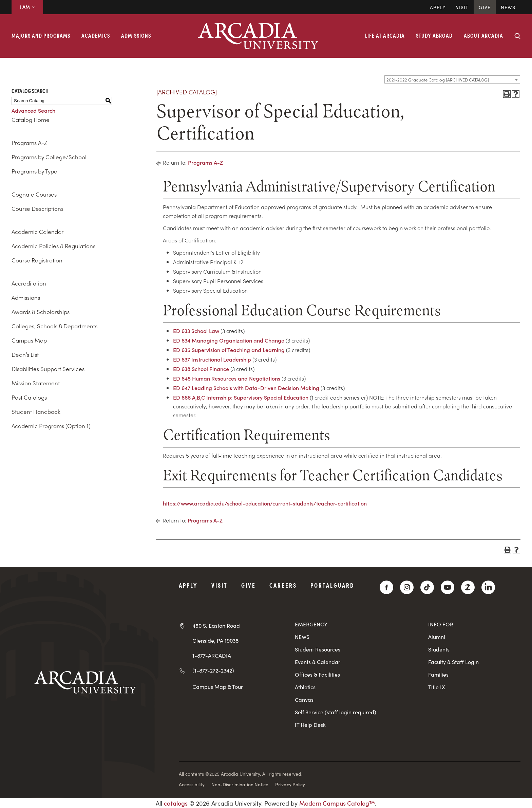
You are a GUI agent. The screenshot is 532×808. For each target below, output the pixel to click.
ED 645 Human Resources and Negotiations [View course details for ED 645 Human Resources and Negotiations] (227, 378)
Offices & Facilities (317, 674)
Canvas (304, 700)
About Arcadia (483, 35)
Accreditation (29, 283)
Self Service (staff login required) (336, 712)
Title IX (437, 687)
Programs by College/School (49, 157)
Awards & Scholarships (41, 312)
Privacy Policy (290, 784)
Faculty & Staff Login (453, 662)
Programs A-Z (29, 143)
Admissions (136, 35)
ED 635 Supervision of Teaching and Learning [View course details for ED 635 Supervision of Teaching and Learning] (229, 350)
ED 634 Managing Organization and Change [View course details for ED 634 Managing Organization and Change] (229, 340)
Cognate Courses (34, 194)
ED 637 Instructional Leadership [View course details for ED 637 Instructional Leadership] (212, 359)
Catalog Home (31, 120)
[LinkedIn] (488, 587)
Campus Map (29, 340)
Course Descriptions (37, 208)
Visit (462, 7)
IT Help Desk (310, 725)
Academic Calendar (37, 232)
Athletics (305, 687)
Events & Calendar (318, 662)
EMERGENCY (311, 624)
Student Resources (318, 649)
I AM (27, 7)
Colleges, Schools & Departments (54, 326)
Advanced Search (33, 110)
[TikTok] (427, 587)
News (508, 7)
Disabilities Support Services (48, 369)
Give (485, 7)
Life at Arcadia (385, 35)
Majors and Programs (41, 35)
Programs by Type (34, 171)
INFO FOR (441, 624)
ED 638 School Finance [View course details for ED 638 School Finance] (201, 369)
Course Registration (37, 260)
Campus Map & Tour (218, 686)
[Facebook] (386, 587)
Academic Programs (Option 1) (51, 426)
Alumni (437, 637)
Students (439, 649)
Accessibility (192, 784)
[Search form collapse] (517, 36)
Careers (283, 585)
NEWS (302, 637)
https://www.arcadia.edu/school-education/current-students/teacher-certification (265, 503)
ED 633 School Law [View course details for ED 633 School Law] (196, 331)
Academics (96, 35)
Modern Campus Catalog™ (337, 803)
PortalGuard (332, 585)
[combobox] (452, 79)
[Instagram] (407, 587)
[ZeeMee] (468, 587)
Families (438, 674)
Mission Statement (36, 383)
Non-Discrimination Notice (240, 784)
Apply (438, 7)
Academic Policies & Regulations (53, 246)
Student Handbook (36, 411)
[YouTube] (448, 587)
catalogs (176, 803)
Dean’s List (25, 354)
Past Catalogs (29, 397)
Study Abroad (434, 35)
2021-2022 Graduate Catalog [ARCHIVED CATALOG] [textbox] (438, 80)
